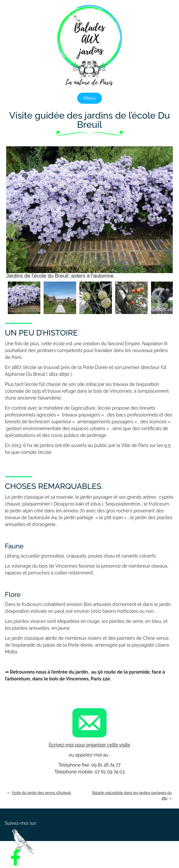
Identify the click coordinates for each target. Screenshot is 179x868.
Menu (90, 98)
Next (163, 213)
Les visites (97, 849)
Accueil (28, 849)
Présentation (61, 849)
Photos (127, 849)
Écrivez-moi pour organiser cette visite (89, 745)
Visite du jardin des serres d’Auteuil (41, 793)
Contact (70, 856)
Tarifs (151, 849)
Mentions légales (108, 856)
